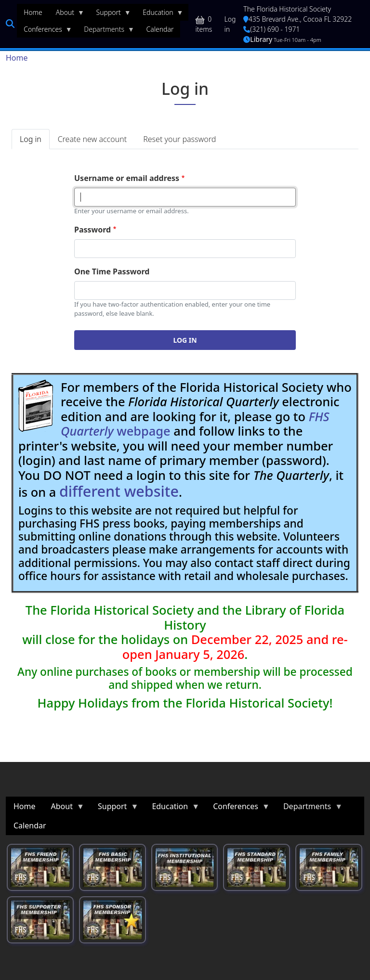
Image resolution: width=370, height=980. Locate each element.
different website (119, 491)
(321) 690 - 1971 (271, 29)
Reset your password (179, 139)
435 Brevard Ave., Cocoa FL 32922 (297, 19)
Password (92, 230)
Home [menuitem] (33, 12)
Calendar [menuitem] (160, 29)
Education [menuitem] (159, 14)
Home (17, 58)
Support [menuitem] (110, 14)
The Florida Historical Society (287, 9)
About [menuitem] (67, 14)
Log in (230, 24)
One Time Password (112, 271)
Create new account (92, 139)
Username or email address (127, 178)
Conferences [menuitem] (45, 31)
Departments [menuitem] (106, 31)
